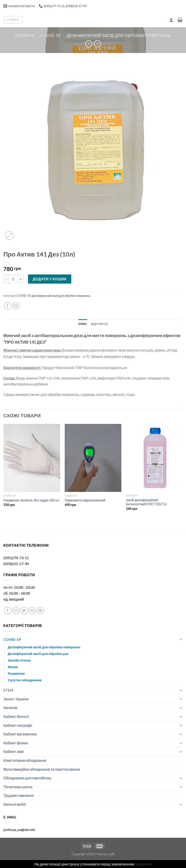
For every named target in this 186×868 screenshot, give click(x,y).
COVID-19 (50, 35)
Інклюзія (10, 708)
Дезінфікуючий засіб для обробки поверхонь (119, 35)
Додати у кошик (50, 279)
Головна (24, 35)
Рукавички (16, 673)
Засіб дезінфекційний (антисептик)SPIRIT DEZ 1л (146, 502)
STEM (8, 690)
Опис (83, 324)
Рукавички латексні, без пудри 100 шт (31, 500)
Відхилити (143, 864)
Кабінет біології (16, 716)
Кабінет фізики (16, 743)
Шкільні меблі (15, 804)
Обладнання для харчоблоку (27, 778)
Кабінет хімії (14, 751)
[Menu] (13, 20)
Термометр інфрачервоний (85, 500)
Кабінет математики (20, 734)
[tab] (83, 324)
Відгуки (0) (99, 324)
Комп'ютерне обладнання (25, 760)
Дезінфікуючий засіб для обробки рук (38, 654)
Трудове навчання (19, 795)
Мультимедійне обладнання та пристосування (42, 769)
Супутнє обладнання (25, 680)
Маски (13, 667)
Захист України (16, 699)
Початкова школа (18, 787)
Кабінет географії (18, 725)
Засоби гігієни (19, 660)
